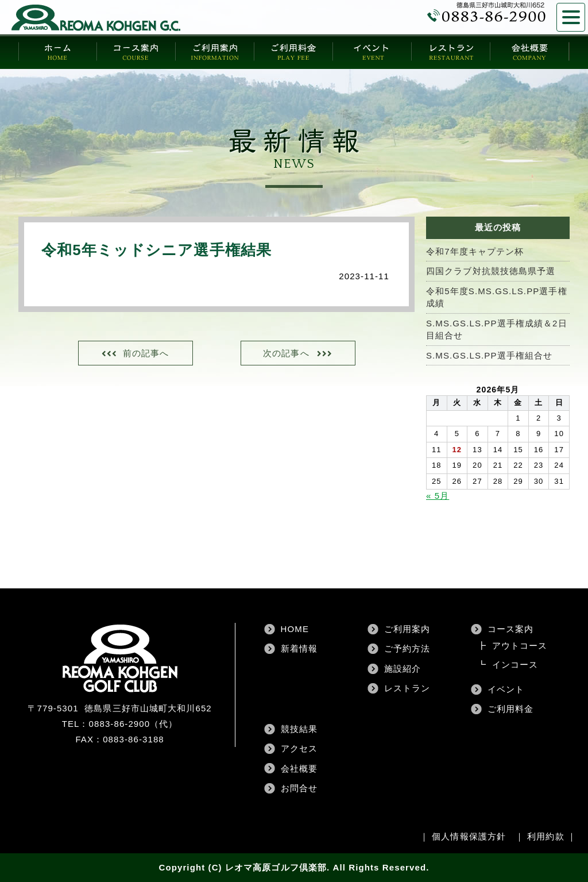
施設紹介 (403, 669)
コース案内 (511, 629)
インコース (515, 665)
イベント (506, 689)
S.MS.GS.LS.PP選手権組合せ (489, 355)
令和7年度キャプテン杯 (475, 251)
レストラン (407, 688)
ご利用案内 (407, 629)
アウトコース (520, 646)
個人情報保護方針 (469, 836)
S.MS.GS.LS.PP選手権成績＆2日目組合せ (497, 329)
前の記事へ (146, 353)
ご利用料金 (511, 709)
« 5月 (438, 496)
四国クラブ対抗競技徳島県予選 (491, 271)
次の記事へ (286, 353)
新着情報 (299, 648)
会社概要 (299, 769)
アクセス (299, 748)
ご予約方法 (407, 648)
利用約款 (546, 836)
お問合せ (299, 788)
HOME (295, 629)
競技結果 (299, 729)
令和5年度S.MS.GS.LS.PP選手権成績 (497, 297)
